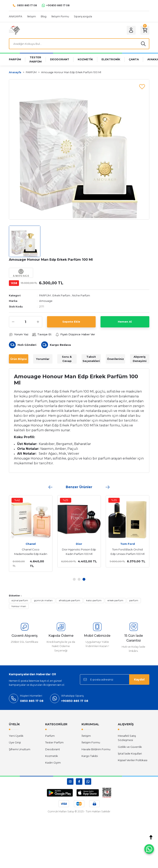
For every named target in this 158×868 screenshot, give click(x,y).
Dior (79, 544)
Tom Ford (128, 544)
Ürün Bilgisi (19, 359)
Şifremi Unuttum (20, 749)
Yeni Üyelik (16, 736)
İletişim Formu (91, 742)
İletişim (86, 736)
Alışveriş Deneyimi (140, 359)
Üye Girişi (15, 742)
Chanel (31, 544)
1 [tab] (74, 579)
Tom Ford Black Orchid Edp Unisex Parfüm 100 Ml (128, 552)
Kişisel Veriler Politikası (133, 760)
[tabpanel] (31, 534)
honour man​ (19, 606)
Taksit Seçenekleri (91, 359)
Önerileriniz (115, 359)
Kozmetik (52, 756)
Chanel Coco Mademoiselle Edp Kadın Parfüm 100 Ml (31, 552)
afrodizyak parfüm (69, 600)
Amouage (46, 301)
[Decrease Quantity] (13, 322)
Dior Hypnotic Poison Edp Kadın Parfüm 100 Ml (79, 552)
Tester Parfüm (54, 742)
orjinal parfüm (20, 600)
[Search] (79, 44)
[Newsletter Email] (115, 679)
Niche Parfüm (81, 295)
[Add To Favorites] (142, 86)
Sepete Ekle (71, 322)
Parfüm (50, 736)
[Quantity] (26, 322)
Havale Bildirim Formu (96, 749)
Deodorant (53, 749)
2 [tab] (79, 579)
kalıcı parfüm (94, 600)
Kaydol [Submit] (139, 679)
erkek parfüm (115, 600)
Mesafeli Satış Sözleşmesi (127, 738)
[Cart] (145, 30)
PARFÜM (45, 295)
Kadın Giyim (53, 763)
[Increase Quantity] (38, 322)
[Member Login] (131, 30)
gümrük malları (43, 600)
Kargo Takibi (90, 756)
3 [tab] (84, 579)
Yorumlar (43, 359)
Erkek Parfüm (61, 295)
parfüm (134, 600)
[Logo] (14, 30)
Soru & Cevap (67, 359)
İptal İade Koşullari (130, 753)
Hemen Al (125, 322)
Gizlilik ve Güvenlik (130, 747)
